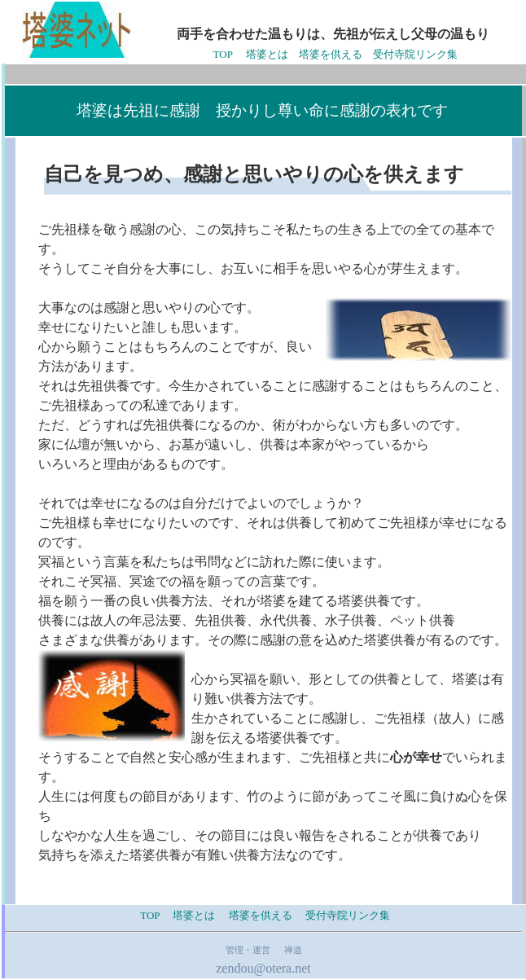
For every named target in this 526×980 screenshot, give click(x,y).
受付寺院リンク (342, 915)
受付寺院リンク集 (415, 54)
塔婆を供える (331, 54)
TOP (226, 54)
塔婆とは (267, 54)
